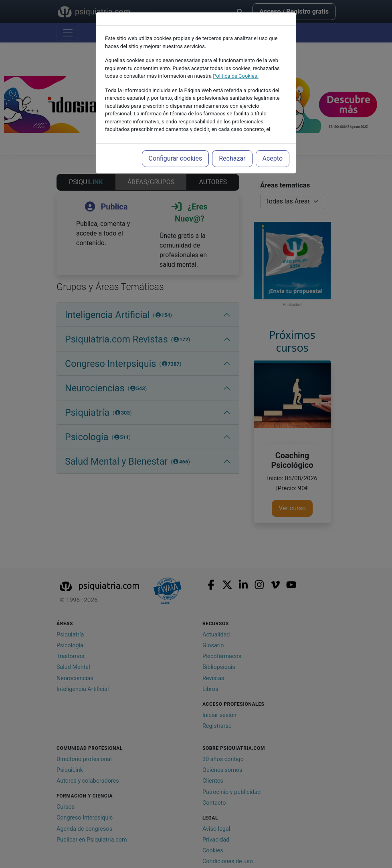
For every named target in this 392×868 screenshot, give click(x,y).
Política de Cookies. (236, 76)
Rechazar (232, 158)
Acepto (273, 158)
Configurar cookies (176, 158)
